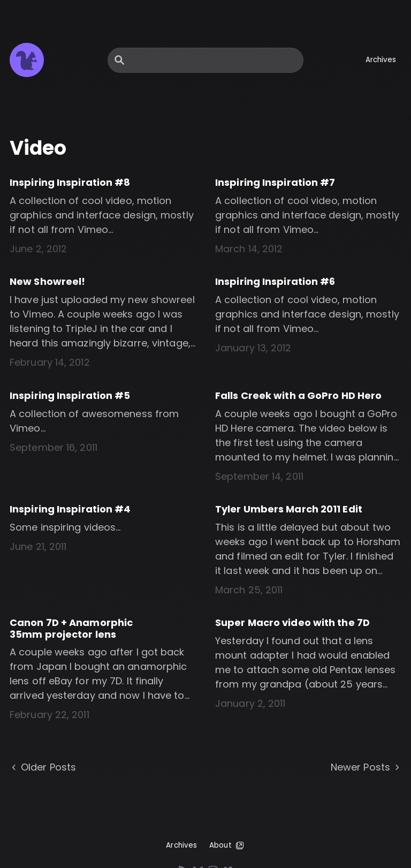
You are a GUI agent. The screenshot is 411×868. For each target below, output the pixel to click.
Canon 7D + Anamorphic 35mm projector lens (71, 628)
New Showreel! (47, 281)
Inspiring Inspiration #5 (70, 395)
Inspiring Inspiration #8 (70, 182)
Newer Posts (366, 767)
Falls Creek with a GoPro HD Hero (298, 395)
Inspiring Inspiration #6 (275, 281)
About (227, 846)
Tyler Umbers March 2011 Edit (289, 509)
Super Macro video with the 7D (292, 622)
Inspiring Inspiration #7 (275, 182)
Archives (381, 60)
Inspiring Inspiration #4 (70, 509)
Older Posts (43, 767)
